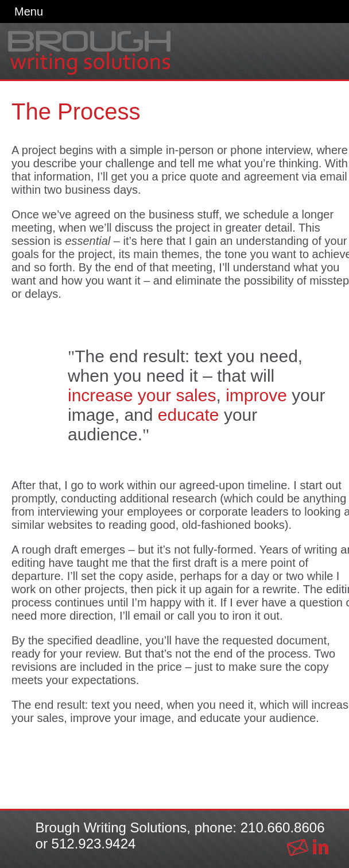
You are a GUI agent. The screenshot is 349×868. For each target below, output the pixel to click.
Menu (29, 11)
